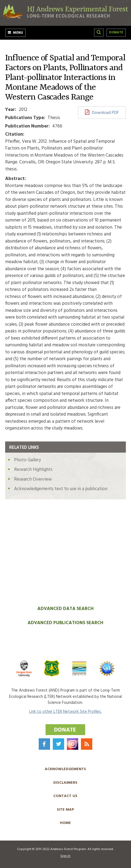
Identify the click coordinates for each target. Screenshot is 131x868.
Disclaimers (65, 783)
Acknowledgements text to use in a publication (61, 489)
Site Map (65, 810)
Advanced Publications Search (65, 623)
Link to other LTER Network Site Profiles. (65, 712)
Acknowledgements (65, 769)
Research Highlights (33, 470)
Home (65, 823)
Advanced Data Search (65, 609)
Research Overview (33, 479)
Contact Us (65, 796)
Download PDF (105, 113)
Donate (116, 32)
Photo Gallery (27, 460)
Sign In (65, 856)
